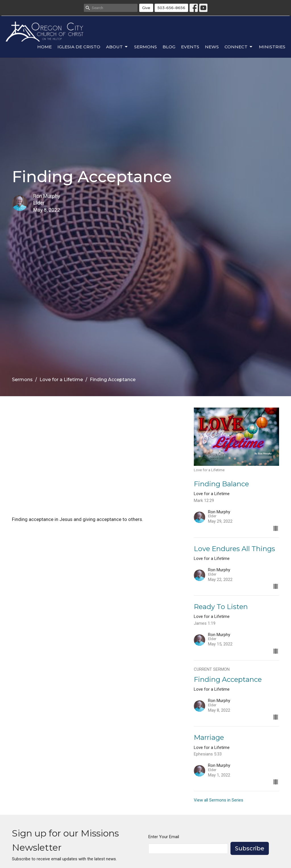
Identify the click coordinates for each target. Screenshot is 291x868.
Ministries (272, 47)
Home (44, 47)
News (212, 47)
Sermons (145, 47)
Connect (239, 47)
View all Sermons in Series (219, 800)
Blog (169, 47)
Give (146, 8)
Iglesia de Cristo (79, 47)
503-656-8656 (171, 8)
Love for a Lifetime (61, 380)
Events (190, 47)
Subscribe (250, 848)
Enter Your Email (164, 837)
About (117, 47)
